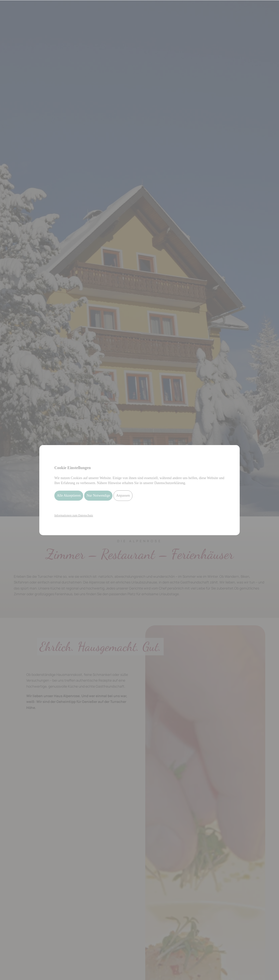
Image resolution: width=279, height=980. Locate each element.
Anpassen (123, 496)
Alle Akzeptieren (69, 496)
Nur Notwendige (98, 496)
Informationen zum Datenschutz (74, 515)
